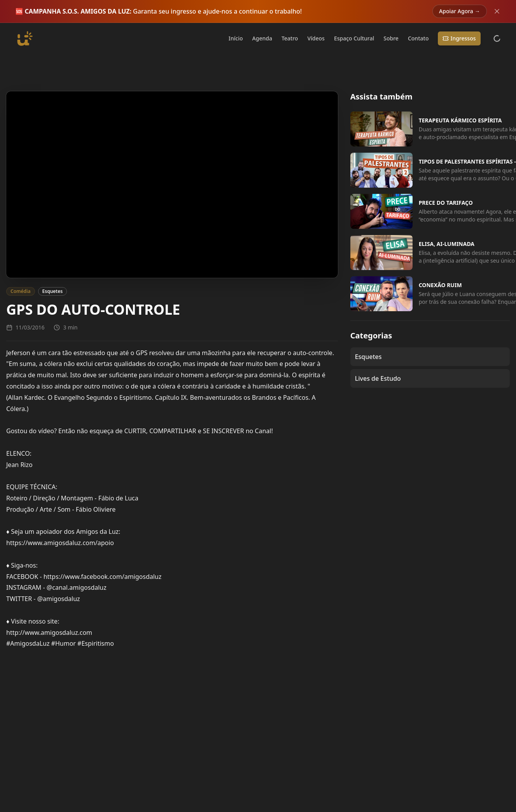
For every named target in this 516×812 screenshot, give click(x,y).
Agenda (262, 38)
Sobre (391, 38)
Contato (418, 38)
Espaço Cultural (354, 38)
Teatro (290, 38)
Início (236, 38)
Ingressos (459, 38)
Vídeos (316, 38)
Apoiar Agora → (459, 11)
